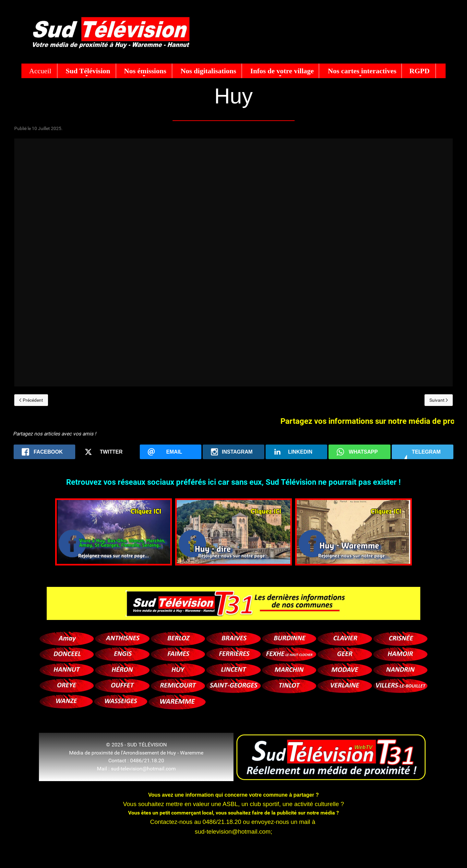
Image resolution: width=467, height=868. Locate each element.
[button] (87, 71)
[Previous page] (31, 400)
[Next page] (439, 400)
